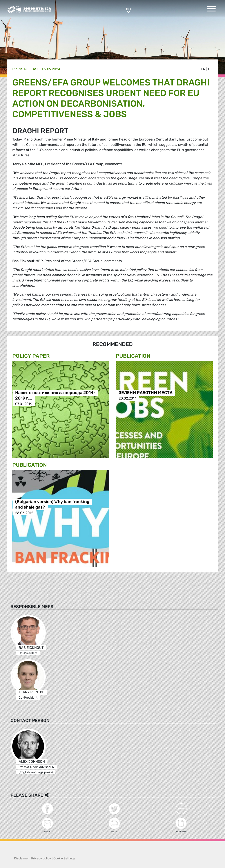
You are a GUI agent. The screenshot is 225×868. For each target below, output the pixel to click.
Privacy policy (41, 858)
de (210, 69)
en (203, 69)
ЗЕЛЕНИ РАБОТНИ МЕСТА (146, 393)
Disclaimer (21, 858)
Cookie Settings (64, 858)
